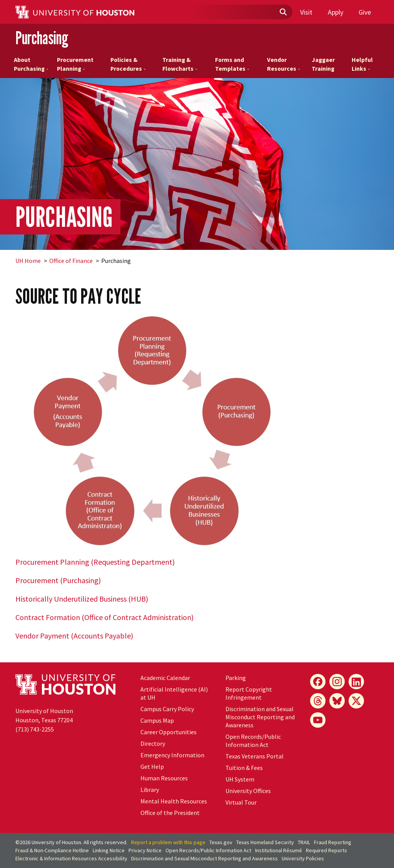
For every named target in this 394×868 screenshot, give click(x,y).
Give (365, 12)
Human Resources (164, 778)
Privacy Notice (145, 850)
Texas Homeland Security (265, 842)
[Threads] (318, 701)
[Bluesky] (337, 701)
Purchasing (42, 38)
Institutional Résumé (279, 850)
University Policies (303, 858)
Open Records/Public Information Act (253, 741)
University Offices (248, 791)
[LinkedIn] (356, 682)
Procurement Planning (75, 64)
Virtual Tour (241, 802)
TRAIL (304, 842)
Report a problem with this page (168, 842)
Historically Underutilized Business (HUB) (82, 599)
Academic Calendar (165, 678)
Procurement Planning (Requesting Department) (95, 562)
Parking (236, 678)
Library (150, 790)
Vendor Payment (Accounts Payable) (74, 636)
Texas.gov (221, 842)
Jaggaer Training (323, 64)
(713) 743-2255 (35, 729)
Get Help (152, 767)
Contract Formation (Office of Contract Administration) (104, 617)
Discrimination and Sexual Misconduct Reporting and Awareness (260, 717)
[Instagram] (337, 682)
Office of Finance (71, 261)
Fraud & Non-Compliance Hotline (52, 850)
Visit (306, 12)
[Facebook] (318, 682)
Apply (336, 12)
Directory (153, 743)
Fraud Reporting (333, 842)
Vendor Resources (284, 64)
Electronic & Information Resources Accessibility (71, 858)
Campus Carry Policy (167, 709)
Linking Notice (109, 850)
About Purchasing (31, 64)
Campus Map (157, 720)
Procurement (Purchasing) (58, 580)
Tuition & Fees (244, 768)
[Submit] (283, 12)
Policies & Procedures (128, 64)
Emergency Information (172, 755)
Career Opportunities (169, 732)
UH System (240, 779)
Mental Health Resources (174, 801)
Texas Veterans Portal (255, 756)
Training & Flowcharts (180, 64)
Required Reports (326, 850)
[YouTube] (318, 720)
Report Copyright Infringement (249, 693)
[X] (356, 701)
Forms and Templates (232, 64)
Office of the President (170, 813)
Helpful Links (362, 64)
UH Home (28, 261)
